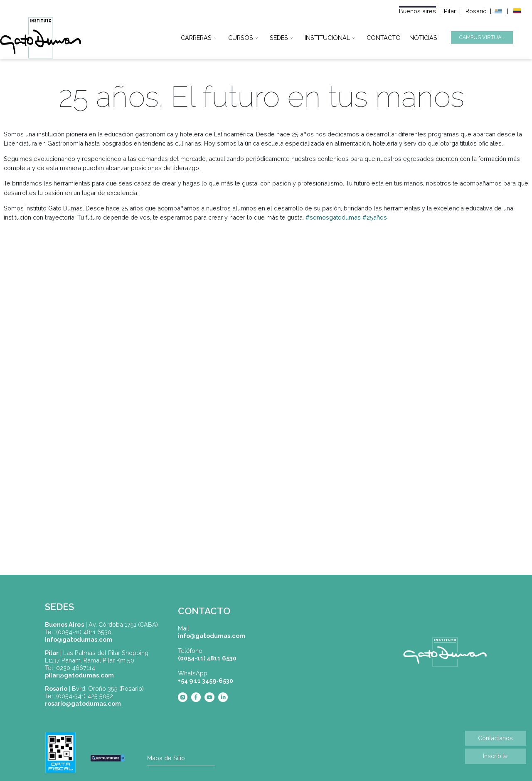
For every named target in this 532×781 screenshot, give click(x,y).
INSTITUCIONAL (327, 36)
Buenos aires (417, 11)
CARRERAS (196, 36)
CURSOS (241, 36)
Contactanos (495, 738)
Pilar (450, 11)
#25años (375, 217)
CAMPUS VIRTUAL (482, 37)
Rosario (477, 11)
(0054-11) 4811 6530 (207, 658)
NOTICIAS (423, 36)
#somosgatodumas (333, 217)
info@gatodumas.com (212, 636)
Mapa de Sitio (166, 758)
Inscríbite (495, 756)
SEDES (279, 36)
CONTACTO (384, 36)
